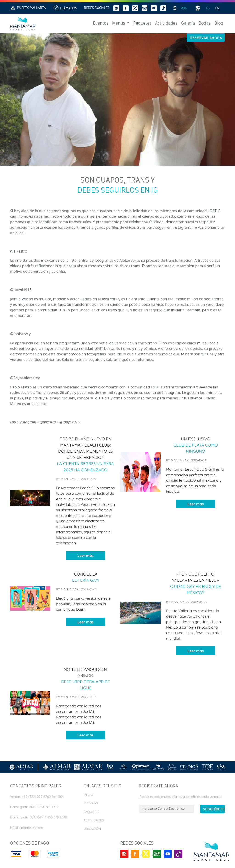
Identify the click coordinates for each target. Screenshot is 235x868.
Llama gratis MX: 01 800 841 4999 (34, 807)
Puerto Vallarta (28, 8)
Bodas (205, 23)
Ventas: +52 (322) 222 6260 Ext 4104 (37, 797)
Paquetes (142, 23)
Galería (188, 23)
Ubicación (92, 829)
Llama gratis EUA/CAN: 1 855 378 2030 (38, 817)
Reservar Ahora (206, 38)
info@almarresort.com (27, 828)
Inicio (88, 795)
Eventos (101, 23)
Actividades (166, 23)
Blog (219, 23)
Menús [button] (119, 23)
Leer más (85, 556)
